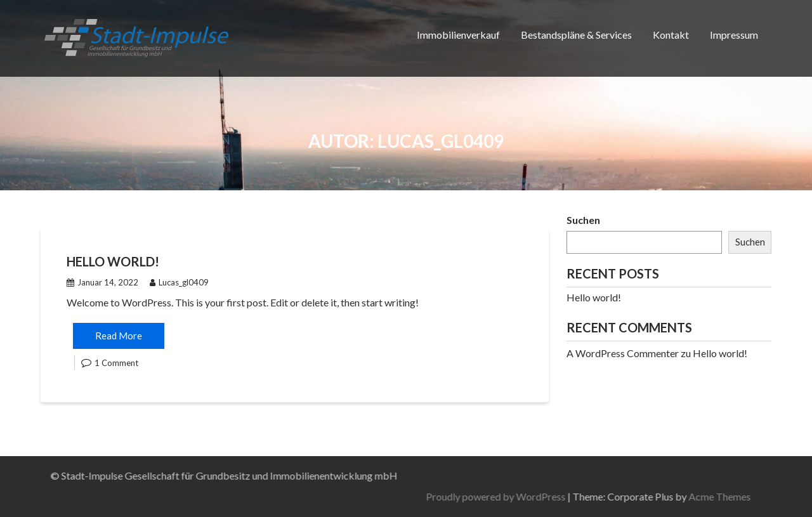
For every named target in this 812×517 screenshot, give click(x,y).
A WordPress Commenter (623, 353)
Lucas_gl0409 (179, 282)
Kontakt (671, 35)
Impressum (734, 35)
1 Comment (116, 363)
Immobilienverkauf (458, 35)
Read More (119, 336)
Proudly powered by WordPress (642, 496)
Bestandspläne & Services (576, 35)
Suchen (583, 220)
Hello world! (113, 261)
